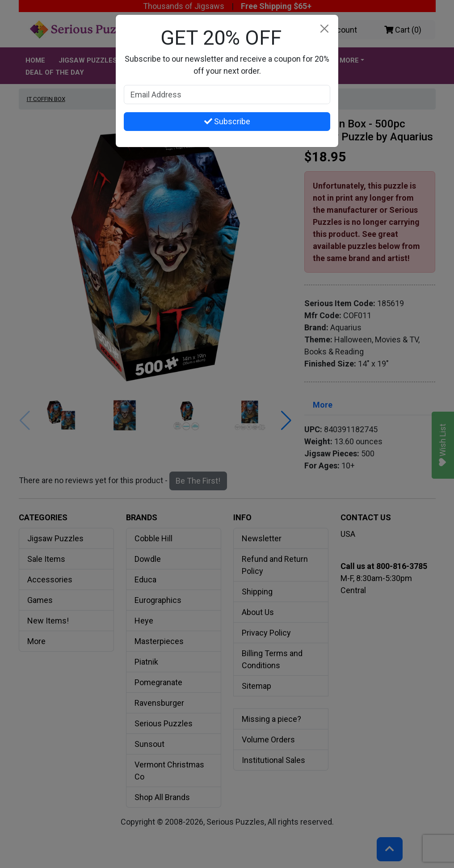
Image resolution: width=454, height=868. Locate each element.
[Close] (324, 29)
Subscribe (227, 121)
